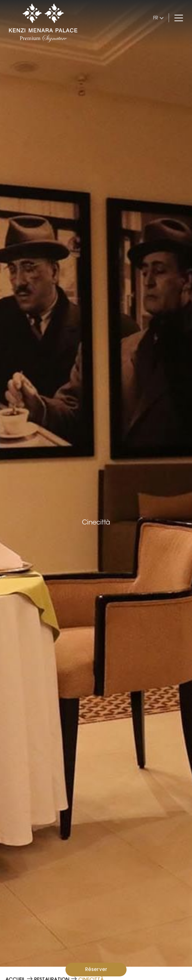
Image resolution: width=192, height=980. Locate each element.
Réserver (96, 969)
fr (156, 18)
